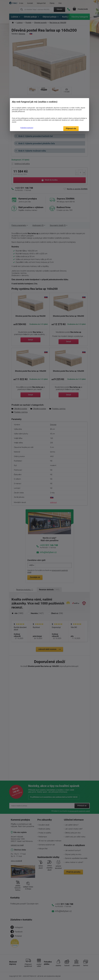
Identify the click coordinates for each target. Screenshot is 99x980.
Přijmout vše (71, 129)
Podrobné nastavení (27, 128)
